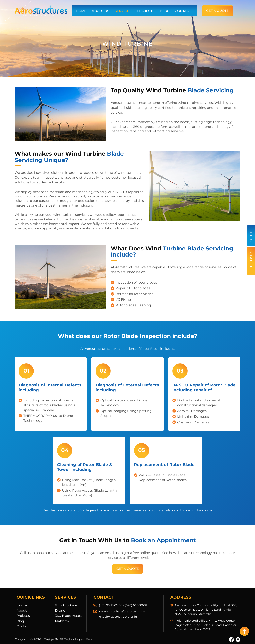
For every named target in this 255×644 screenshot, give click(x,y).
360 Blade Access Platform (69, 618)
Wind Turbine (66, 605)
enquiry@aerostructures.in (118, 617)
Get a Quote (217, 11)
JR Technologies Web (76, 639)
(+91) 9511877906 (111, 605)
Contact (183, 11)
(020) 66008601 (136, 605)
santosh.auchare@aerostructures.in (124, 611)
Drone (60, 610)
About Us (101, 11)
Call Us (251, 235)
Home (81, 11)
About (22, 610)
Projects (146, 11)
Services (123, 11)
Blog (165, 11)
